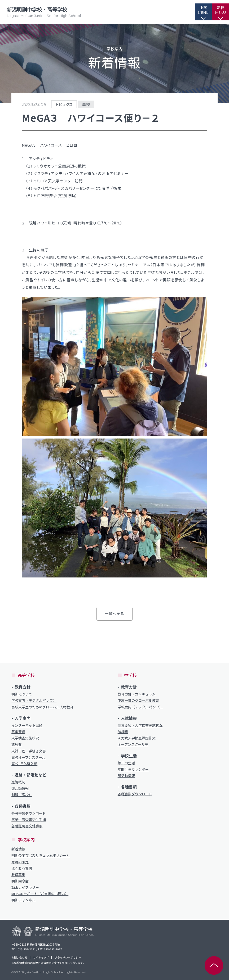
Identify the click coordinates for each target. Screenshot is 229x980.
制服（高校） (22, 795)
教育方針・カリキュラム (137, 694)
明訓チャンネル (23, 900)
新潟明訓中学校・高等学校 (45, 12)
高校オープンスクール (28, 757)
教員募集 (18, 875)
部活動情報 (20, 788)
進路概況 (18, 782)
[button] (193, 12)
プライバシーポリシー (68, 958)
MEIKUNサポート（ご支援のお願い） (40, 894)
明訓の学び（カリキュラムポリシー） (41, 855)
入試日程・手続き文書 (29, 751)
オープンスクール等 (133, 744)
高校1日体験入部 (24, 764)
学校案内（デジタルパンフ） (34, 701)
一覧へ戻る (115, 613)
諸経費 (17, 744)
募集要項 (18, 732)
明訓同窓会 (20, 881)
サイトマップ (41, 958)
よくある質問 (22, 868)
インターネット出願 (27, 725)
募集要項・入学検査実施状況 (140, 725)
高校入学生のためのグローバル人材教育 (42, 707)
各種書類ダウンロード (29, 813)
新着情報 (18, 849)
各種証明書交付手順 (27, 826)
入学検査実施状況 (25, 738)
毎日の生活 (126, 763)
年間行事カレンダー (133, 769)
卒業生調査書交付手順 (29, 820)
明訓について (22, 694)
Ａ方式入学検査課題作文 (137, 738)
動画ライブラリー (25, 887)
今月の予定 (20, 862)
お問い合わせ (19, 958)
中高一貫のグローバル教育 (138, 701)
